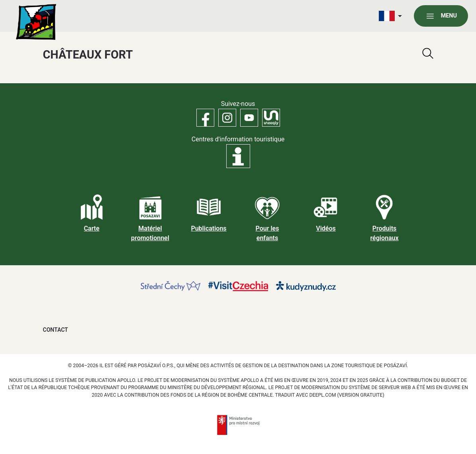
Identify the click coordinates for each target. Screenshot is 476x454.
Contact (56, 330)
